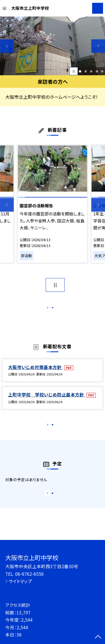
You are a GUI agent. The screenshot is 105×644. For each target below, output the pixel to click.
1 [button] (80, 71)
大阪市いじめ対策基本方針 (35, 373)
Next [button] (98, 46)
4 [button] (97, 71)
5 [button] (102, 71)
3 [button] (91, 71)
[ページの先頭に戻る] (98, 637)
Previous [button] (7, 46)
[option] (53, 46)
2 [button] (86, 71)
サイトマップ (20, 581)
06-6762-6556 (29, 574)
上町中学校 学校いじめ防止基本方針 (47, 401)
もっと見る (50, 309)
